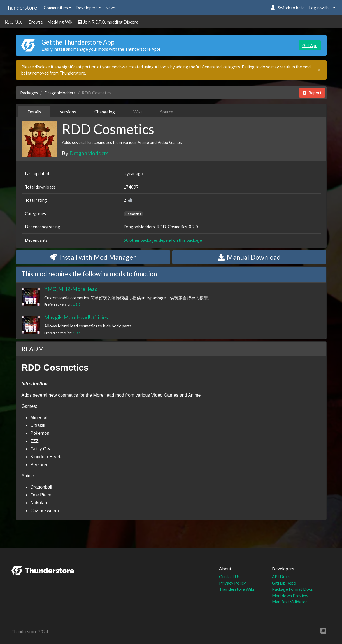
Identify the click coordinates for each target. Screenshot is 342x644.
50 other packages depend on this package (163, 240)
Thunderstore (21, 7)
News (110, 8)
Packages (29, 93)
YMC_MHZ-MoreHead (71, 289)
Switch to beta (288, 8)
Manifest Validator (290, 602)
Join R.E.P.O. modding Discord (108, 22)
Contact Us (229, 576)
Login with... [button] (320, 8)
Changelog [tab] (105, 112)
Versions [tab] (68, 112)
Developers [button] (87, 8)
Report (312, 93)
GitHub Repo (284, 583)
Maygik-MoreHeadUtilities (76, 317)
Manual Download (249, 257)
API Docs (281, 576)
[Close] (319, 70)
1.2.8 (77, 304)
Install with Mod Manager (93, 257)
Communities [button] (56, 8)
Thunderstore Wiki (237, 589)
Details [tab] (34, 112)
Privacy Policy (232, 583)
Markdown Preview (290, 596)
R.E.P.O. (13, 22)
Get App (310, 45)
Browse (36, 22)
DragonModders (60, 93)
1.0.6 (77, 333)
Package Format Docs (292, 589)
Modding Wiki (60, 22)
